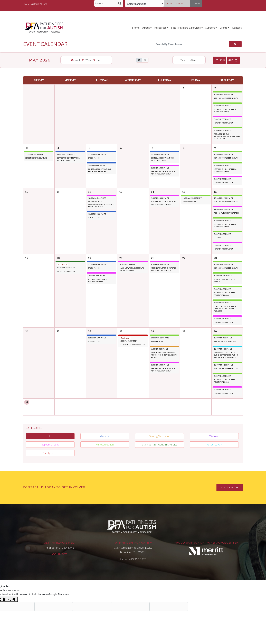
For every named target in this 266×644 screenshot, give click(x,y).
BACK (220, 60)
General (105, 436)
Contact (237, 28)
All (50, 436)
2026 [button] (193, 60)
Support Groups (50, 444)
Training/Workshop (159, 436)
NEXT (233, 60)
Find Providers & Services (186, 28)
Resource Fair (214, 444)
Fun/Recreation (105, 444)
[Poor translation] (12, 599)
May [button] (183, 60)
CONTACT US (230, 487)
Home (136, 28)
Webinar (214, 436)
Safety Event (50, 453)
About (146, 28)
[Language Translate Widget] (144, 3)
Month (77, 60)
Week (88, 60)
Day (98, 60)
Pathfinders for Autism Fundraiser (160, 444)
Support (210, 28)
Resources (160, 28)
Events (223, 28)
